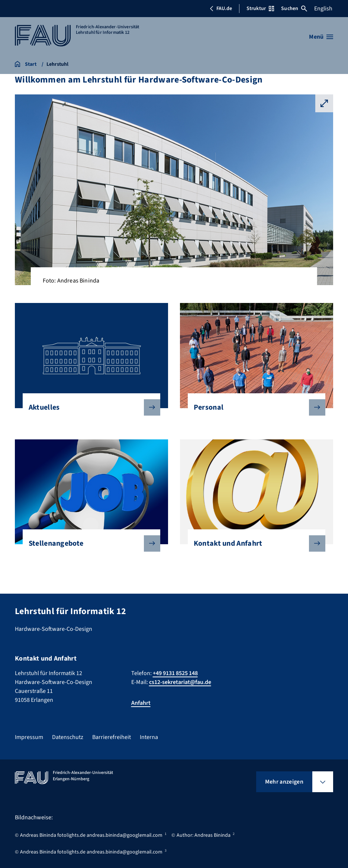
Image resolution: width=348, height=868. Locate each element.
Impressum (29, 737)
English (323, 9)
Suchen (294, 9)
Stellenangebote (89, 543)
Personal (254, 407)
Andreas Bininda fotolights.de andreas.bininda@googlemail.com (91, 835)
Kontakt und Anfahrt (254, 543)
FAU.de (221, 9)
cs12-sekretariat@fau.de (180, 682)
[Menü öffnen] (321, 37)
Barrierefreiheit (112, 737)
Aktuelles (89, 407)
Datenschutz (68, 737)
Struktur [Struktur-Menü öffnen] (260, 9)
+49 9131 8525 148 (175, 673)
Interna (149, 737)
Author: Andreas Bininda (204, 835)
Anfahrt (141, 703)
